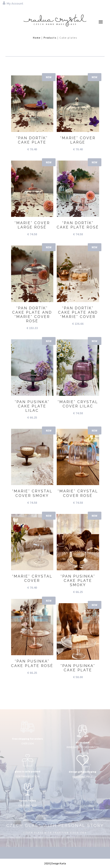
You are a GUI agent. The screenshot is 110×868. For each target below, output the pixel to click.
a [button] (101, 22)
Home (37, 38)
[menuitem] (99, 4)
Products (50, 38)
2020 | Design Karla (55, 863)
